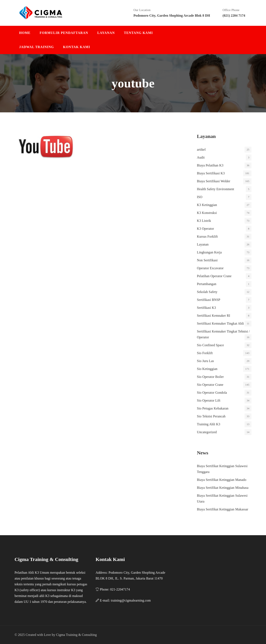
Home (25, 33)
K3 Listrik (204, 221)
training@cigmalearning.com (131, 600)
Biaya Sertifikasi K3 (211, 173)
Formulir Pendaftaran (64, 33)
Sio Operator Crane (210, 385)
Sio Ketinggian (207, 369)
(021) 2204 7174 (234, 16)
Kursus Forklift (208, 236)
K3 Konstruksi (207, 213)
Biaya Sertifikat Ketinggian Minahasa (223, 488)
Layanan (106, 33)
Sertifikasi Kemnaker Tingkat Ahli (220, 323)
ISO (200, 197)
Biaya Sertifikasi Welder (214, 181)
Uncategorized (207, 432)
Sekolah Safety (207, 292)
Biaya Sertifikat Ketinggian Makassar (223, 509)
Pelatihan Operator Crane (214, 276)
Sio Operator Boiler (210, 377)
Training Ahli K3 (209, 424)
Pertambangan (207, 284)
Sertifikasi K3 (207, 308)
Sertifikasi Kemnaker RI (214, 316)
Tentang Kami (138, 33)
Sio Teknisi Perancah (211, 416)
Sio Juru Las (206, 361)
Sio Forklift (205, 353)
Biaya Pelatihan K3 (210, 165)
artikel (201, 150)
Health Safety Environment (216, 189)
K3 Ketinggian (207, 205)
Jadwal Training (36, 47)
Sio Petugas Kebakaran (213, 408)
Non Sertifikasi (207, 260)
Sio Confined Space (211, 345)
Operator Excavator (210, 268)
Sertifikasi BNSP (209, 300)
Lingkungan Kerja (209, 252)
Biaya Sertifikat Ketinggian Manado (222, 480)
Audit (201, 157)
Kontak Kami (76, 47)
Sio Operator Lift (209, 400)
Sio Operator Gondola (212, 393)
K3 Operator (206, 229)
